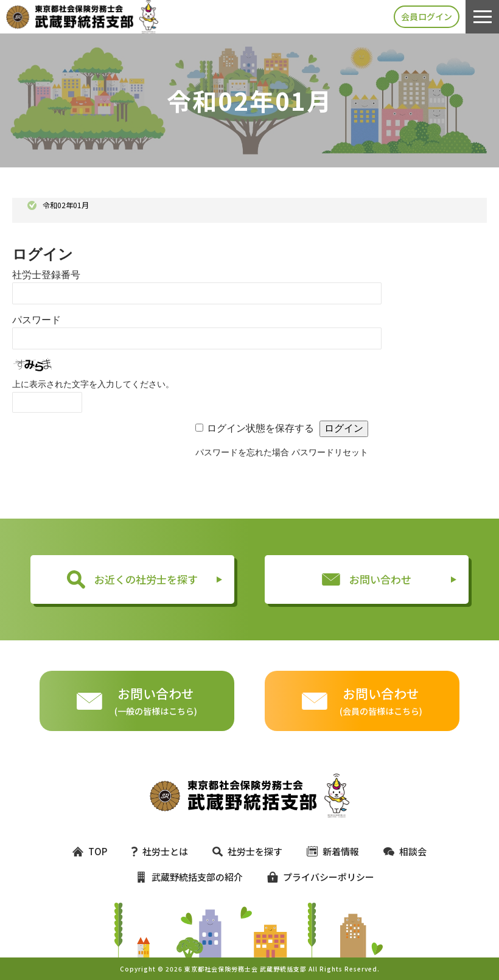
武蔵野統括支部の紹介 (189, 877)
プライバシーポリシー (315, 877)
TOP (90, 851)
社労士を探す (247, 851)
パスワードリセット (330, 452)
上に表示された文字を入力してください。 (93, 384)
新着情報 (333, 851)
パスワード (37, 320)
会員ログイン (427, 16)
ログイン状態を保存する (260, 428)
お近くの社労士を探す (132, 579)
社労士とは (160, 851)
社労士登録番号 (46, 275)
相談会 (405, 851)
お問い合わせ (367, 579)
